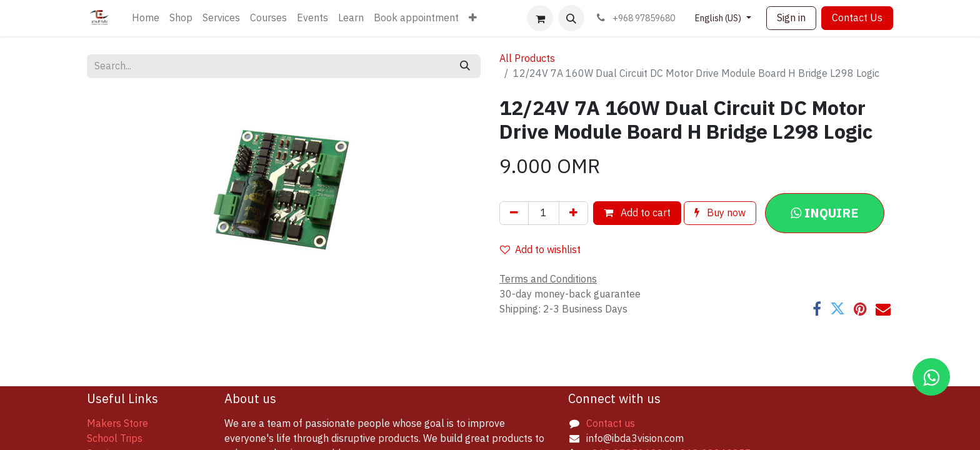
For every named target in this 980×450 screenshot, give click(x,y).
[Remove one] (514, 213)
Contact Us (857, 18)
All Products (527, 59)
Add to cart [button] (637, 213)
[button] (571, 18)
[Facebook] (817, 309)
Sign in (791, 18)
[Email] (883, 309)
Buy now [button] (720, 213)
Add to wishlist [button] (540, 250)
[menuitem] (146, 18)
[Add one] (573, 213)
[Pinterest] (860, 309)
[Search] (465, 66)
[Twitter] (837, 309)
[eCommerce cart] (540, 18)
